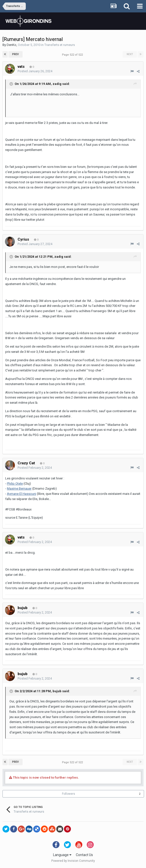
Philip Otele (15, 484)
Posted (35, 71)
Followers (69, 794)
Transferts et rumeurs (60, 45)
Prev (15, 54)
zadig (57, 84)
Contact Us (84, 855)
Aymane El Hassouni (22, 494)
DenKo (12, 45)
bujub (57, 691)
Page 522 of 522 (73, 55)
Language (62, 855)
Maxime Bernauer (19, 488)
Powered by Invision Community (73, 861)
